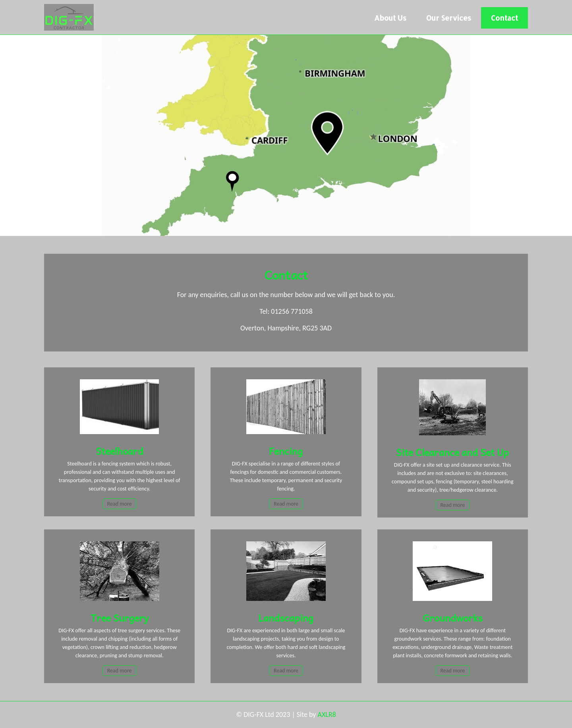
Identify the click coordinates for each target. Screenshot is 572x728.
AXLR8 (327, 714)
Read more (120, 504)
